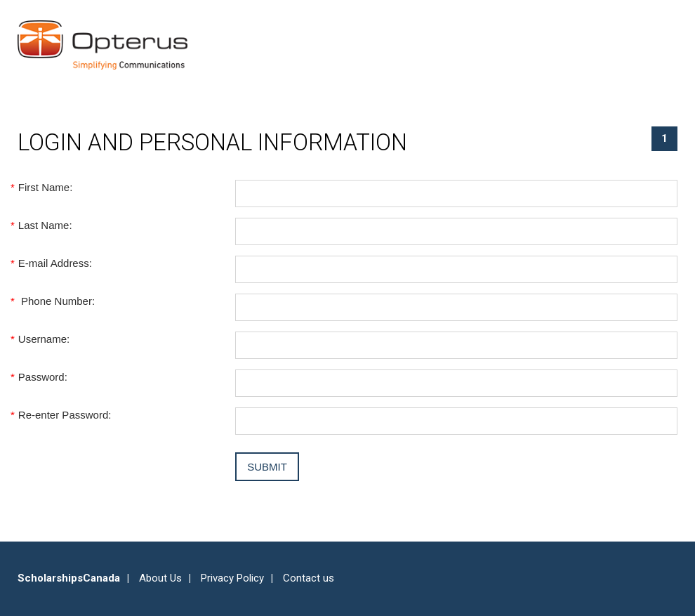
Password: (42, 377)
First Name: (45, 187)
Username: (44, 339)
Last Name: (45, 225)
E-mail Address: (55, 263)
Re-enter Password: (64, 415)
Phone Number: (56, 301)
